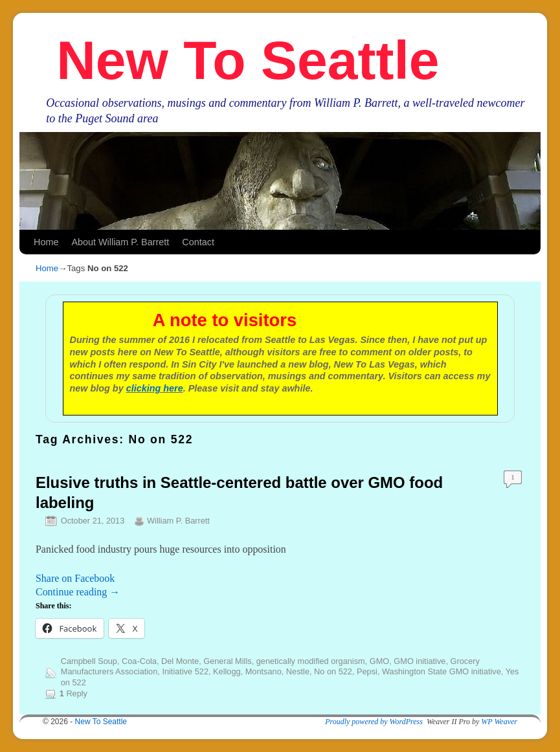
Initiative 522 (185, 671)
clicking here (155, 388)
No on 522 (333, 671)
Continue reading (78, 592)
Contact (198, 242)
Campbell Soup (89, 661)
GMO (379, 661)
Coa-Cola (139, 661)
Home (46, 242)
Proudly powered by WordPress (374, 722)
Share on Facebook (75, 578)
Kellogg (227, 671)
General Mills (227, 661)
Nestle (298, 671)
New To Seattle (248, 60)
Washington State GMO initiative (442, 671)
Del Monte (180, 661)
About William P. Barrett (120, 242)
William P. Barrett (178, 521)
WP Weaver (499, 722)
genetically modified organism (311, 661)
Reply (73, 693)
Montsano (263, 671)
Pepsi (367, 671)
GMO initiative (420, 661)
